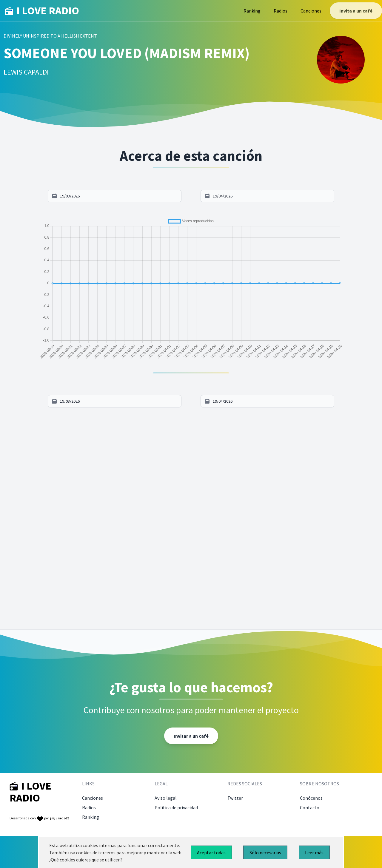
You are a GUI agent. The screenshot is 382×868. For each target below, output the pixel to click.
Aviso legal (166, 798)
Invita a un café (356, 11)
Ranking (252, 11)
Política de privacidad (176, 807)
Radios (281, 11)
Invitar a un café (191, 736)
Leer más (314, 852)
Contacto (310, 807)
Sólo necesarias (265, 852)
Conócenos (311, 798)
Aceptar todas (211, 852)
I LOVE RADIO (42, 11)
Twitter (235, 798)
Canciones (311, 11)
